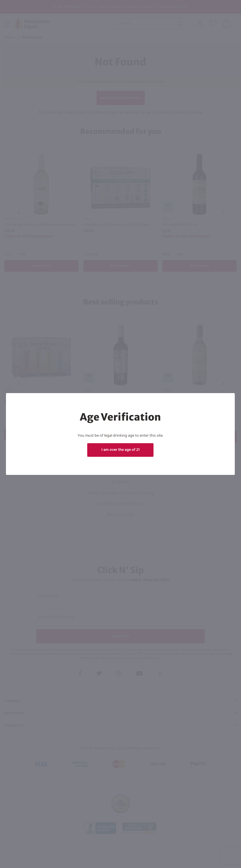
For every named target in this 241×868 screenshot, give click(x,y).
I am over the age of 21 (120, 450)
